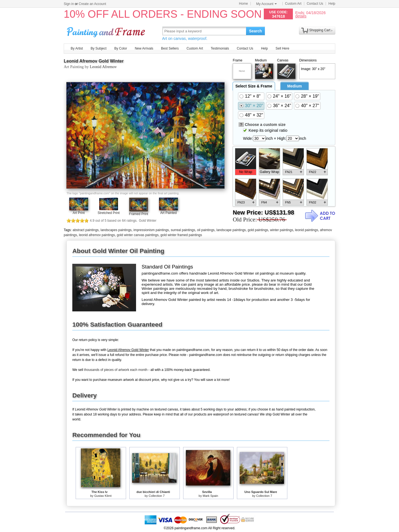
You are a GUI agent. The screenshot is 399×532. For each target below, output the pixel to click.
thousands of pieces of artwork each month (116, 370)
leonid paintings (307, 230)
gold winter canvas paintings (138, 235)
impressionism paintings (151, 230)
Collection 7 (157, 496)
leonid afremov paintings (97, 235)
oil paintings (206, 230)
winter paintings (282, 230)
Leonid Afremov (103, 67)
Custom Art (293, 4)
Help (332, 4)
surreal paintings (183, 230)
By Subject (99, 48)
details (301, 16)
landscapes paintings (116, 230)
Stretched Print (108, 213)
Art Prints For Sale (107, 31)
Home (244, 4)
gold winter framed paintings (181, 235)
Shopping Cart (320, 30)
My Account (267, 4)
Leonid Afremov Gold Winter (94, 61)
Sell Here (282, 48)
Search (256, 31)
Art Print (79, 213)
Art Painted (168, 213)
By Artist (77, 48)
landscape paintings (231, 230)
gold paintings (258, 230)
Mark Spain (211, 496)
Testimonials (220, 48)
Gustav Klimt (103, 496)
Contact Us (315, 4)
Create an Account (92, 4)
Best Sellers (170, 48)
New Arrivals (144, 48)
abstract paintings (86, 230)
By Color (121, 48)
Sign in (69, 4)
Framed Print (138, 214)
